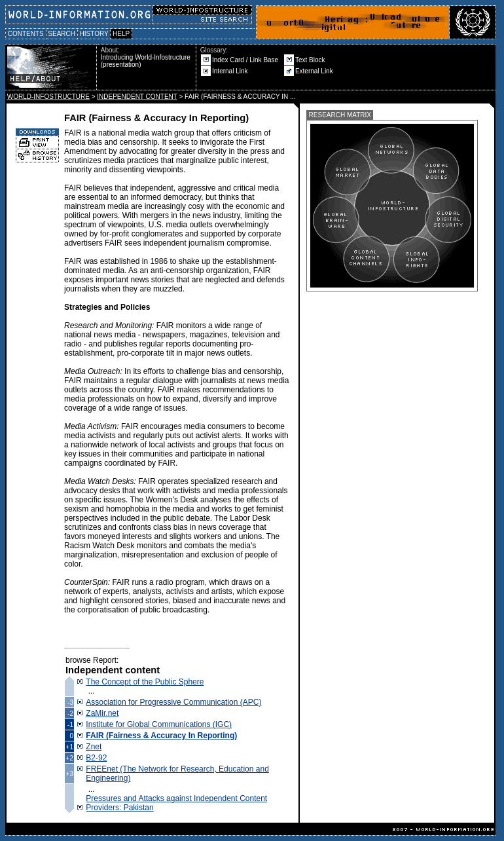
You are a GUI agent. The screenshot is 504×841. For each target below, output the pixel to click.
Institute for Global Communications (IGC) (159, 724)
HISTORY (94, 34)
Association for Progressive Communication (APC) (173, 702)
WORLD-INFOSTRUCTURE (48, 97)
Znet (94, 747)
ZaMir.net (102, 713)
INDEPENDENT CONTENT (137, 97)
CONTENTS (26, 34)
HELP (121, 34)
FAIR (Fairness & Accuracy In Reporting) (161, 736)
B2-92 (96, 758)
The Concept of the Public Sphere (145, 682)
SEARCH (62, 34)
